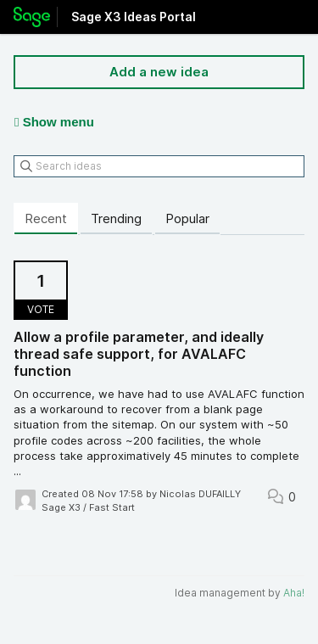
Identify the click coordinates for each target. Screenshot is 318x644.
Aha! (294, 593)
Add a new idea (159, 72)
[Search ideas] (159, 166)
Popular (187, 218)
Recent (46, 218)
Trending (116, 218)
